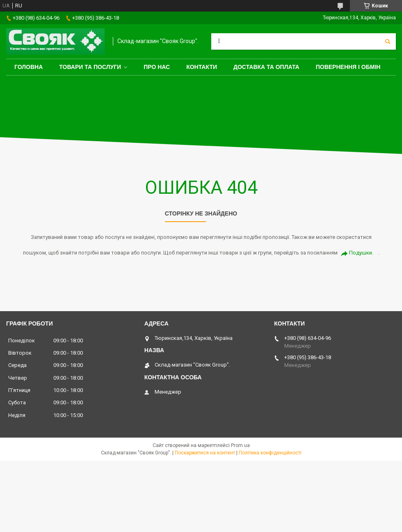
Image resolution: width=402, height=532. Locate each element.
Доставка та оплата (266, 67)
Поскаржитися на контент (205, 453)
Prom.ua (240, 445)
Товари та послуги (90, 67)
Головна (29, 67)
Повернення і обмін (348, 67)
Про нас (157, 67)
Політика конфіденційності (270, 453)
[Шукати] (388, 41)
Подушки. (361, 253)
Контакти (202, 67)
